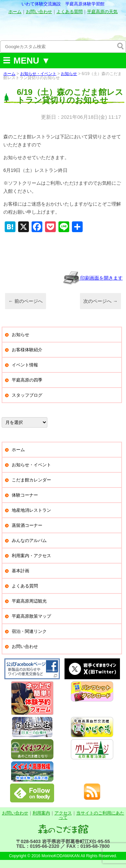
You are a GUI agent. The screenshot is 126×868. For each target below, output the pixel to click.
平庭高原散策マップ (31, 616)
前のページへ (26, 301)
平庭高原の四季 (27, 380)
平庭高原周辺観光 (29, 601)
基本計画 (20, 571)
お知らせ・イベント (38, 74)
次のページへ (100, 301)
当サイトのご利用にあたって (92, 815)
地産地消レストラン (31, 510)
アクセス (63, 813)
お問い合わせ (39, 12)
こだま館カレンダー (31, 480)
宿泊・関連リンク (29, 631)
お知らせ (69, 74)
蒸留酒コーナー (27, 525)
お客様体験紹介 (27, 350)
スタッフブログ (27, 395)
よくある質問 (70, 12)
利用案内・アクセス (31, 556)
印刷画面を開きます (93, 278)
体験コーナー (25, 495)
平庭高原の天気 (102, 12)
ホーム (15, 12)
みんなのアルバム (29, 540)
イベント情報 (25, 365)
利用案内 (41, 813)
